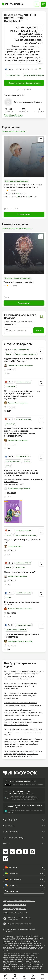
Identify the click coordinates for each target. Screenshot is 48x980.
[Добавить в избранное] (40, 28)
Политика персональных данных (15, 913)
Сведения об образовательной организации (19, 901)
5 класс (9, 567)
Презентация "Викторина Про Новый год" (22, 541)
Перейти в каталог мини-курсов (17, 228)
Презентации (10, 387)
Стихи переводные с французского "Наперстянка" (21, 636)
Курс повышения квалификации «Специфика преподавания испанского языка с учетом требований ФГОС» (20, 686)
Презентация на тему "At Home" (20, 572)
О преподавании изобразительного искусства (22, 603)
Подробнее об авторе (13, 115)
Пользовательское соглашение (15, 905)
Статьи (8, 466)
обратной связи (9, 970)
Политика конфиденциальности (15, 909)
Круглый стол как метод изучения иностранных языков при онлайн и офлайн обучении (21, 473)
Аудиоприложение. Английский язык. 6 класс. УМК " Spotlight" (24, 360)
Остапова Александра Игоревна (28, 102)
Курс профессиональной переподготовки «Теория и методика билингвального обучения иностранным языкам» (23, 732)
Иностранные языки (13, 75)
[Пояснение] (23, 95)
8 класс (27, 461)
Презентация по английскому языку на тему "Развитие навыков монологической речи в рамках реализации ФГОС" (23, 432)
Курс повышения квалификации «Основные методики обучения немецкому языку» (23, 186)
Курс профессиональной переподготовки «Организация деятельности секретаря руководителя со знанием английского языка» (24, 722)
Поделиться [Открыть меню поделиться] (24, 89)
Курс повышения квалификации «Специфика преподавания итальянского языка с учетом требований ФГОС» (20, 696)
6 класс (9, 354)
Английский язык (23, 457)
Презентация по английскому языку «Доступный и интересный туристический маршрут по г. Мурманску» (22, 395)
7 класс (8, 535)
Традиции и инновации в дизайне (19, 282)
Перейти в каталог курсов (15, 131)
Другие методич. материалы (35, 75)
